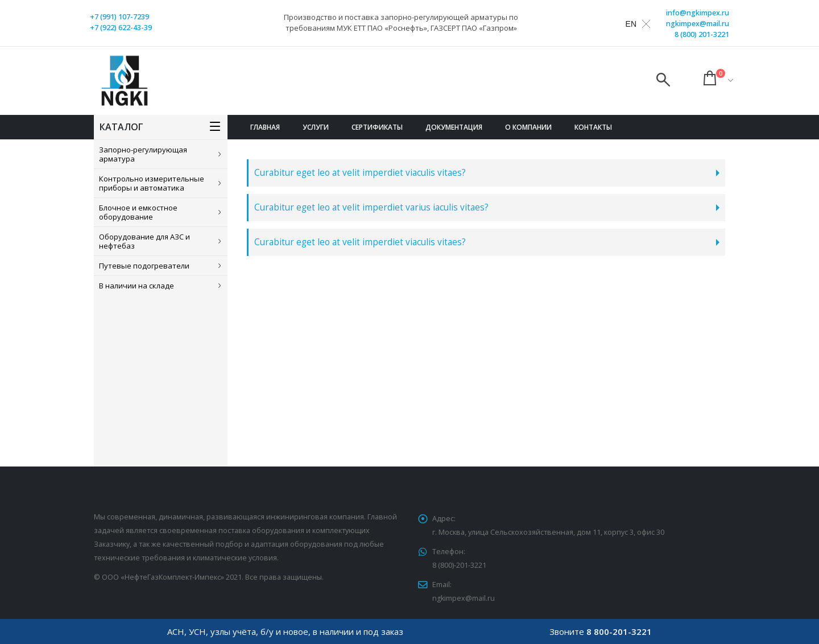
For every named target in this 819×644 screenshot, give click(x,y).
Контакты (593, 127)
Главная (265, 127)
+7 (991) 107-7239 (119, 17)
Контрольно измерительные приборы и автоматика (152, 183)
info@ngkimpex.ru (698, 13)
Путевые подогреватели (144, 266)
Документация (454, 127)
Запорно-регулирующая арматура (143, 154)
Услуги (316, 127)
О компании (528, 127)
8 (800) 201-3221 (702, 34)
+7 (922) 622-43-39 (121, 28)
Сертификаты (377, 127)
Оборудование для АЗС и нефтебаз (144, 241)
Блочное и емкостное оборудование (138, 212)
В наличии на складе (136, 286)
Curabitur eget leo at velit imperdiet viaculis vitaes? (360, 173)
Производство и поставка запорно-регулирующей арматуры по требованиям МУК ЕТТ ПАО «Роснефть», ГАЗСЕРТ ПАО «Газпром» (401, 22)
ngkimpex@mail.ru (698, 24)
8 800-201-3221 (619, 631)
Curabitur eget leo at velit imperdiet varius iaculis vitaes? (371, 207)
